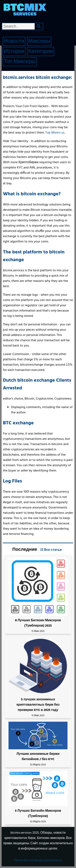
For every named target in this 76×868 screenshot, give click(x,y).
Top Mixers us (55, 133)
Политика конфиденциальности (38, 860)
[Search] (39, 26)
